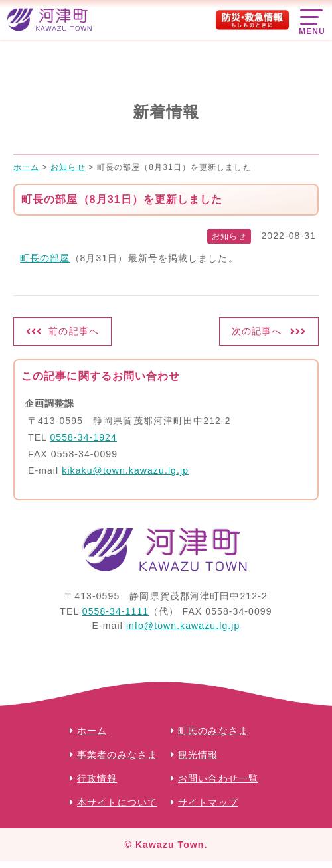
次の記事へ (257, 331)
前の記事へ (74, 331)
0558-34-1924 (83, 437)
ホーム (92, 731)
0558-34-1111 (116, 611)
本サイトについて (117, 802)
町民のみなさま (213, 731)
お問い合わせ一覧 (218, 778)
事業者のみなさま (117, 755)
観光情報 (198, 755)
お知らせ (229, 236)
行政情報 (97, 778)
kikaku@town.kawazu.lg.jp (125, 470)
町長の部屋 (45, 258)
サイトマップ (208, 802)
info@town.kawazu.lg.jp (183, 626)
